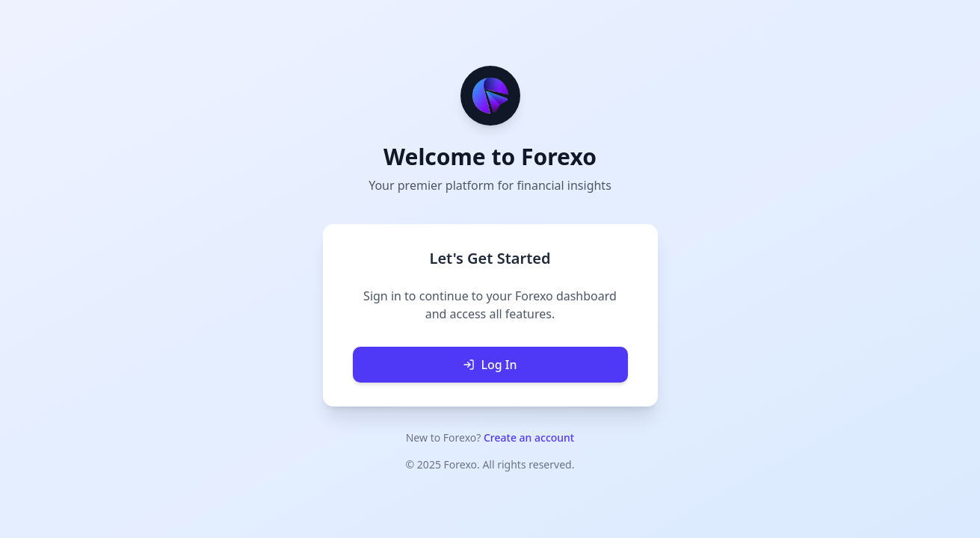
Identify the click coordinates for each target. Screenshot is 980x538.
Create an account (529, 437)
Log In (490, 365)
